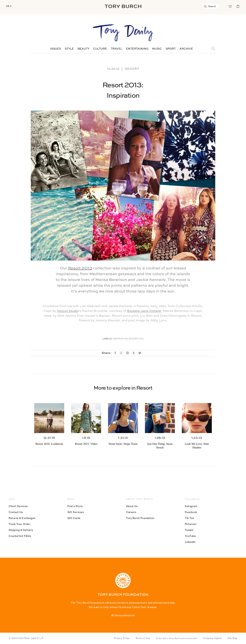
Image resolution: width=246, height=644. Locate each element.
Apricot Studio (68, 311)
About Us (132, 506)
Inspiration (120, 339)
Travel (116, 49)
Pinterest (191, 524)
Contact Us (16, 512)
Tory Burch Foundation (140, 518)
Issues (56, 49)
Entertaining (137, 49)
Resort (132, 68)
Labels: (107, 339)
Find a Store (75, 506)
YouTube (190, 536)
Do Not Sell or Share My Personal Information (177, 638)
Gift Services (76, 512)
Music (157, 49)
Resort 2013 (80, 268)
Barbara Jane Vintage (144, 311)
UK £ (9, 6)
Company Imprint (212, 638)
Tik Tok (190, 518)
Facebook (191, 512)
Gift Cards (74, 518)
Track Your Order (20, 524)
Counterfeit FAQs (20, 536)
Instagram (191, 506)
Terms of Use (143, 638)
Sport (171, 49)
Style (69, 49)
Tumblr (189, 530)
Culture (100, 49)
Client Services (18, 506)
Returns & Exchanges (22, 518)
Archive (186, 49)
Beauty (84, 49)
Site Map (232, 638)
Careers (131, 512)
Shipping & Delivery (21, 530)
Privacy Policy (122, 638)
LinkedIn (190, 542)
